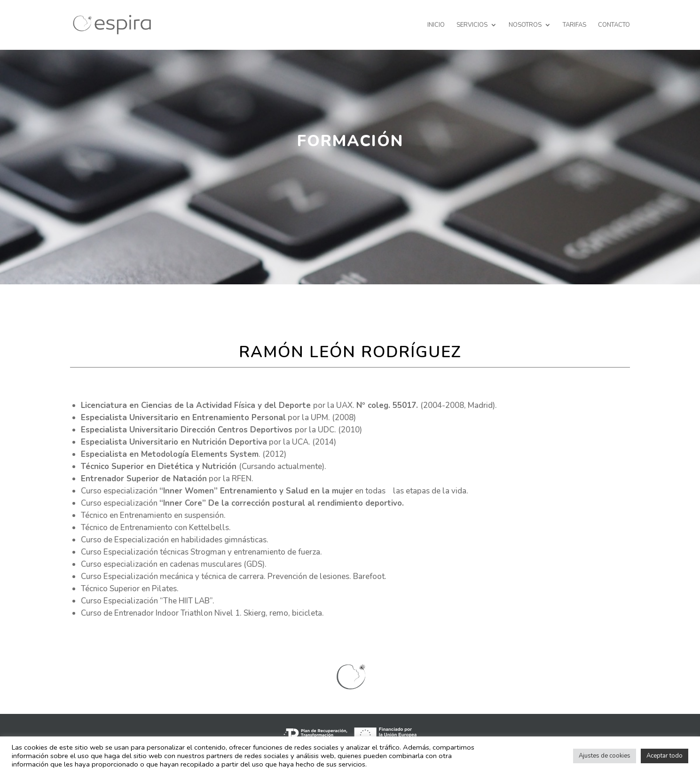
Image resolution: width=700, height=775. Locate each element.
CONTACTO (614, 25)
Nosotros (525, 25)
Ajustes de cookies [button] (605, 756)
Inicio (436, 25)
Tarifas (574, 25)
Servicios (472, 25)
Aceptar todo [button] (665, 756)
